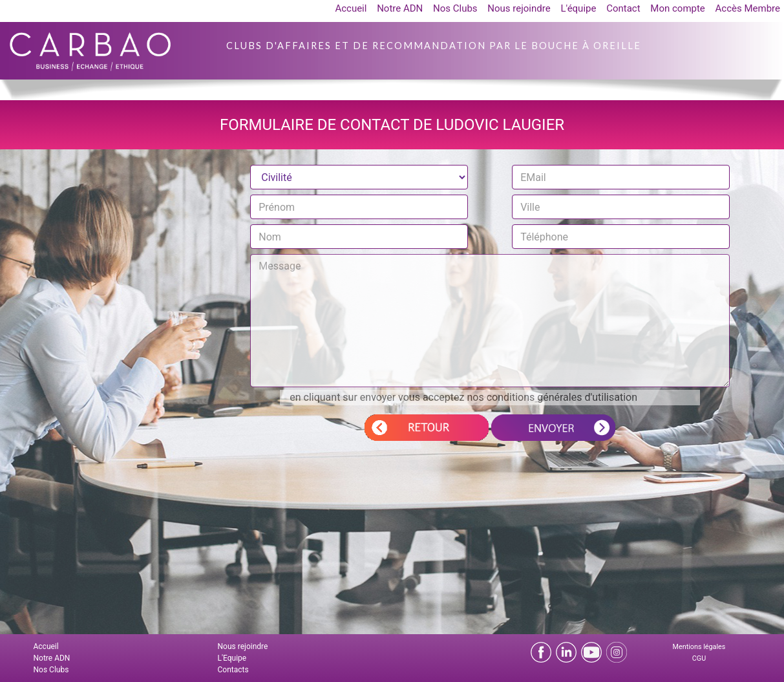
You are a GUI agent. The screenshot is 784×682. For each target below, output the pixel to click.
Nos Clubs (455, 8)
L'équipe (578, 8)
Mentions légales (699, 647)
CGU (699, 658)
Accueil (351, 8)
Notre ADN (400, 8)
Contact (623, 8)
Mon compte (678, 8)
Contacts (233, 670)
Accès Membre (748, 8)
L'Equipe (232, 658)
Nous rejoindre (519, 8)
